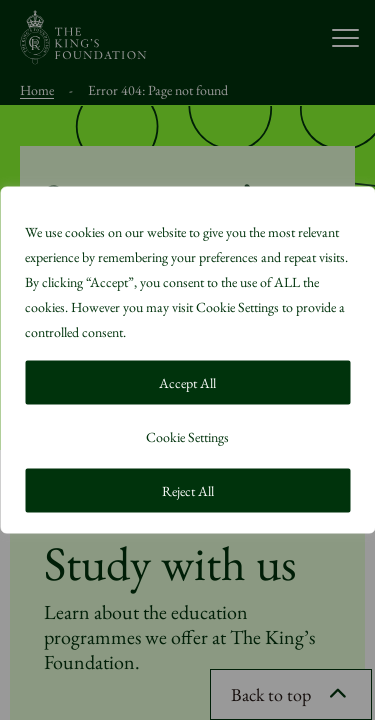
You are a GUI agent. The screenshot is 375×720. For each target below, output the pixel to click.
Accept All (187, 383)
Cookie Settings (187, 437)
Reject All (188, 491)
